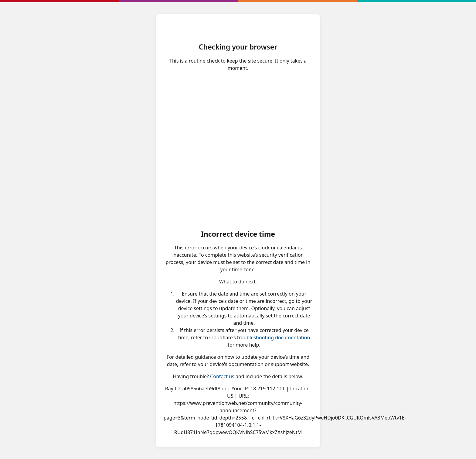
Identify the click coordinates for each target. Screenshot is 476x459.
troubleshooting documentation (274, 337)
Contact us (222, 376)
